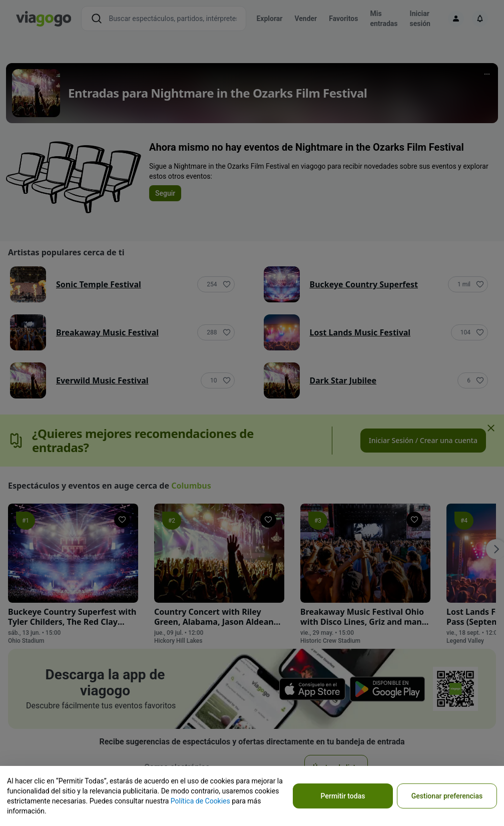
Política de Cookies (200, 801)
